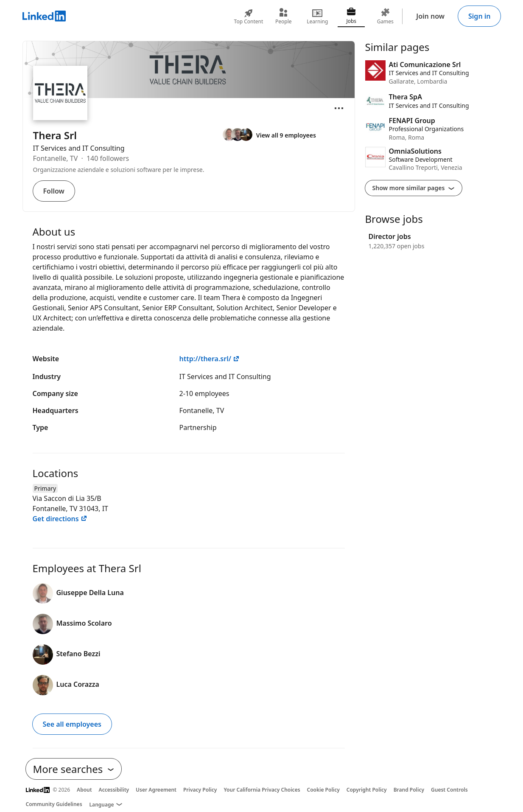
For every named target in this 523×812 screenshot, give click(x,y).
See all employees (72, 724)
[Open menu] (339, 108)
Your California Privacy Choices (262, 790)
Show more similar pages (414, 188)
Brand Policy (409, 790)
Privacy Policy (200, 790)
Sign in (479, 16)
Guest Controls (449, 790)
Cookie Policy (323, 790)
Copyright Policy (367, 790)
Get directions (60, 519)
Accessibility (114, 790)
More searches (74, 769)
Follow (54, 191)
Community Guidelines (54, 804)
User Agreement (156, 790)
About (84, 790)
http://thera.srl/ (210, 359)
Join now (430, 16)
